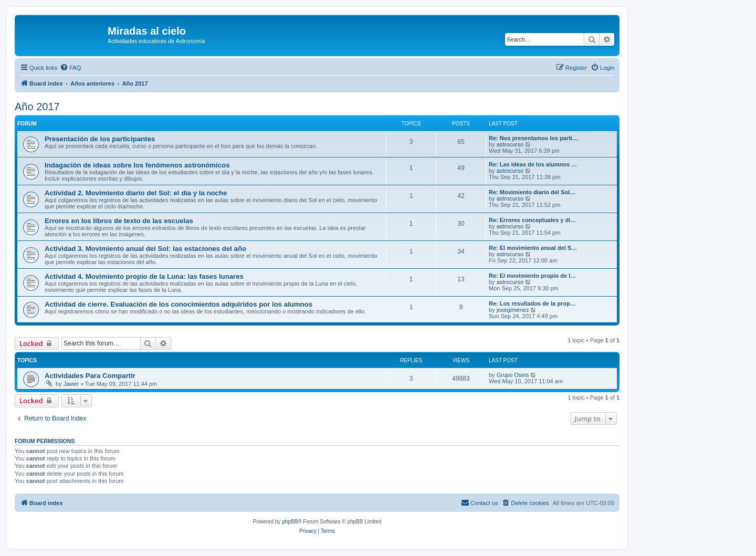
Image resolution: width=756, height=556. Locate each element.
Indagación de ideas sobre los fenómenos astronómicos (137, 165)
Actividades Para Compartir (90, 376)
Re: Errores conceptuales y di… (532, 220)
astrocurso (510, 144)
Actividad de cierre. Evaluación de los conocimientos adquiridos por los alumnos (178, 304)
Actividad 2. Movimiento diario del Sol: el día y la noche (136, 193)
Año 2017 (37, 107)
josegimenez (513, 310)
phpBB (290, 522)
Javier (71, 384)
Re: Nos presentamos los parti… (533, 138)
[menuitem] (70, 68)
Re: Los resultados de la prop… (532, 303)
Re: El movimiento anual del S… (533, 248)
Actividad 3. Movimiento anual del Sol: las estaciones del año (145, 249)
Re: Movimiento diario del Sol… (532, 192)
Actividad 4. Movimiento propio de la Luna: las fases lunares (144, 276)
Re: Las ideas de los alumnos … (533, 164)
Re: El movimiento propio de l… (532, 276)
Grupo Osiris (513, 375)
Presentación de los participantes (100, 139)
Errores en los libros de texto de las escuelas (119, 221)
